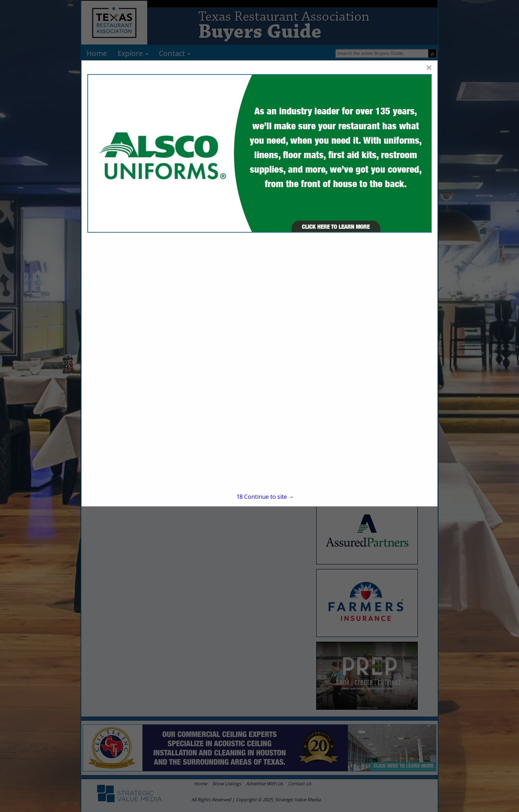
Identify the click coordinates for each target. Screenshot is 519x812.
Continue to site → (265, 497)
